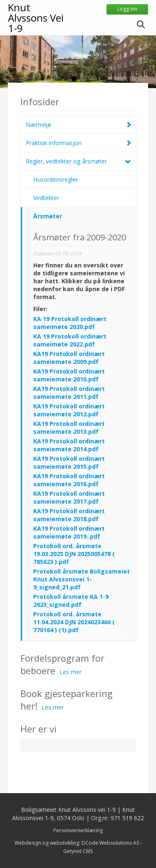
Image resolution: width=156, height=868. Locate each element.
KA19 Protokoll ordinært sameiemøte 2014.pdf (69, 445)
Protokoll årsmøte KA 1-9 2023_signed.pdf (71, 601)
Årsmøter (48, 216)
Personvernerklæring (78, 830)
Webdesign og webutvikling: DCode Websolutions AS (77, 843)
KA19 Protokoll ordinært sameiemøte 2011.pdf (69, 393)
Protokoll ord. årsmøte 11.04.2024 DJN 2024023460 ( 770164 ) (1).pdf (74, 622)
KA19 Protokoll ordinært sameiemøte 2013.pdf (69, 428)
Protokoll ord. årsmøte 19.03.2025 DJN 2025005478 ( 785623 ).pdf (74, 554)
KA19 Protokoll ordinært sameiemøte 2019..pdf (69, 532)
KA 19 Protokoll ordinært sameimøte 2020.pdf (70, 323)
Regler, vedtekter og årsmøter (66, 161)
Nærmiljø (38, 125)
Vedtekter (46, 198)
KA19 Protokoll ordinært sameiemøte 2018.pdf (69, 515)
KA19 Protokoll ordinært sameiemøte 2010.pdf (69, 375)
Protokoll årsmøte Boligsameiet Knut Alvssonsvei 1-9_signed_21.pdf (82, 579)
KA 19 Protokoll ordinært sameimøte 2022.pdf (70, 340)
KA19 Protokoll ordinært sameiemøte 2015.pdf (69, 462)
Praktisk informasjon (54, 143)
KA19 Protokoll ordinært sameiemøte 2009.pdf (69, 358)
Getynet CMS (78, 851)
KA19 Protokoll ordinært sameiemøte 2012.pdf (69, 410)
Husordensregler (56, 179)
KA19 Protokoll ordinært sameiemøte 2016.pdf (69, 480)
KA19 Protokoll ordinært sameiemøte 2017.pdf (69, 497)
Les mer (71, 672)
